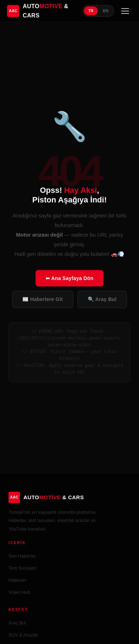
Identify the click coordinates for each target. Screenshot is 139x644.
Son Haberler (22, 556)
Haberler (17, 580)
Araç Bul (17, 623)
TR (91, 11)
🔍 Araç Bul (102, 299)
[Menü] (125, 11)
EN (106, 11)
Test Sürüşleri (23, 568)
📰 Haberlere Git (42, 299)
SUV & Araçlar (23, 635)
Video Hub (19, 592)
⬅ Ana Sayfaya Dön (69, 278)
